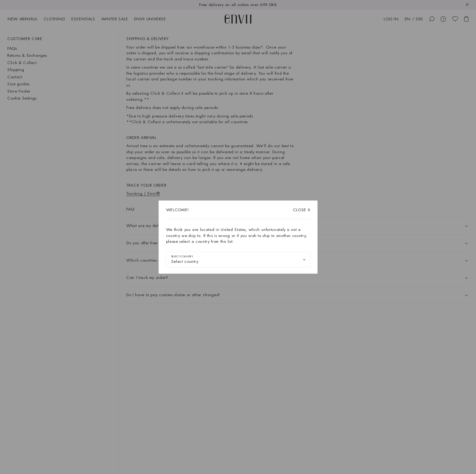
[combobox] (238, 259)
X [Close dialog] (302, 210)
